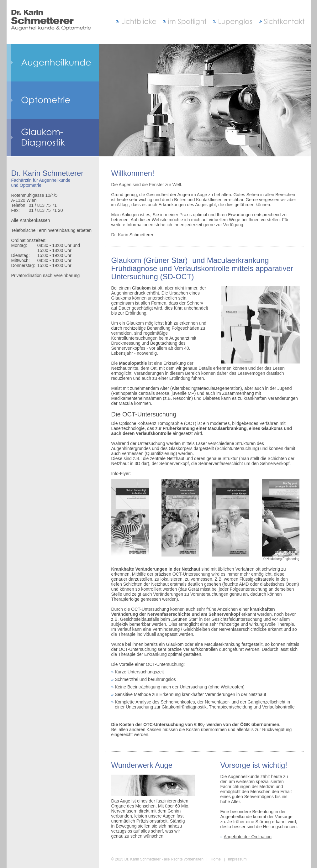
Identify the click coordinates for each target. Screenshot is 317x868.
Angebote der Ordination (248, 837)
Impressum (237, 859)
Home (216, 859)
